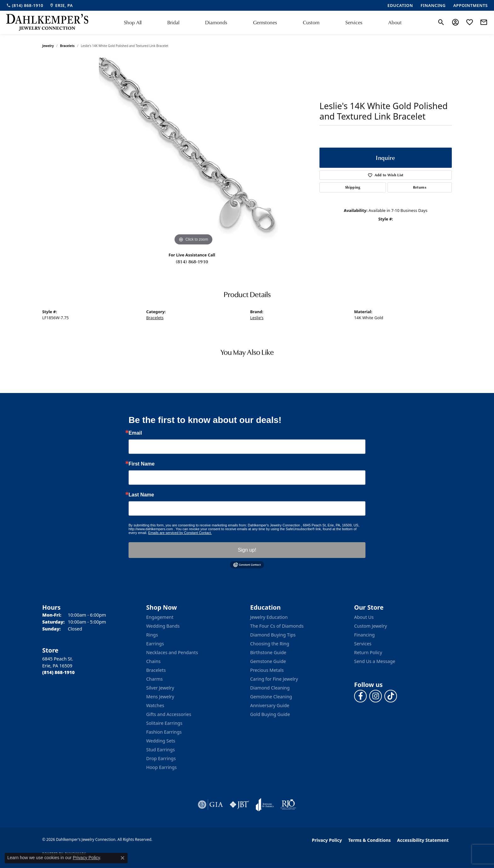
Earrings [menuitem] (155, 644)
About (395, 22)
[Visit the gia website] (210, 805)
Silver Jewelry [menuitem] (160, 688)
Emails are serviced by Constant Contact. (180, 533)
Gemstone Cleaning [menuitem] (271, 697)
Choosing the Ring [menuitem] (270, 644)
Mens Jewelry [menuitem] (160, 697)
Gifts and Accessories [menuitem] (169, 714)
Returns (420, 187)
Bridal (173, 22)
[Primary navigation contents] (263, 22)
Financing (364, 635)
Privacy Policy (327, 840)
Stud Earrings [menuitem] (161, 750)
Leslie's (257, 318)
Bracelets (67, 46)
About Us (364, 617)
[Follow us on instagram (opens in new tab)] (376, 696)
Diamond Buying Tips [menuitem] (273, 635)
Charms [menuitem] (154, 679)
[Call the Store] (58, 672)
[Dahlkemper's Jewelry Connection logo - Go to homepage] (47, 22)
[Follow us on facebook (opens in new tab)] (360, 696)
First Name (142, 464)
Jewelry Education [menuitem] (269, 617)
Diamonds (216, 22)
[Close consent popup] (123, 858)
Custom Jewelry (370, 626)
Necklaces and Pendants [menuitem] (172, 652)
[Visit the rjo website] (288, 805)
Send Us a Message (375, 661)
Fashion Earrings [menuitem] (164, 732)
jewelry (48, 46)
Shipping (353, 187)
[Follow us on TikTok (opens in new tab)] (391, 696)
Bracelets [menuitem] (156, 670)
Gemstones (265, 22)
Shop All (133, 22)
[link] (25, 5)
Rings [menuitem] (152, 635)
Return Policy (368, 652)
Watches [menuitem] (155, 705)
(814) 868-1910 (192, 261)
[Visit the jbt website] (239, 805)
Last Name (141, 495)
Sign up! (247, 550)
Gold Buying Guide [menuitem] (270, 714)
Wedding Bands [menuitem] (163, 626)
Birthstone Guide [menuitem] (268, 652)
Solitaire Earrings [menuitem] (164, 723)
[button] (441, 22)
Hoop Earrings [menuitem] (161, 767)
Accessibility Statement (423, 840)
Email (135, 433)
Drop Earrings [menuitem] (161, 758)
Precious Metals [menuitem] (267, 670)
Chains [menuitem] (153, 661)
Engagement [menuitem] (160, 617)
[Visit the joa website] (265, 805)
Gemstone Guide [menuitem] (268, 661)
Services (354, 22)
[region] (193, 152)
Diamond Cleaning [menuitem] (270, 688)
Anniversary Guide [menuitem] (270, 705)
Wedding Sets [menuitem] (161, 741)
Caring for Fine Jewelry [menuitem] (274, 679)
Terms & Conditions (369, 840)
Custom (311, 22)
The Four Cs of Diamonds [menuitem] (277, 626)
